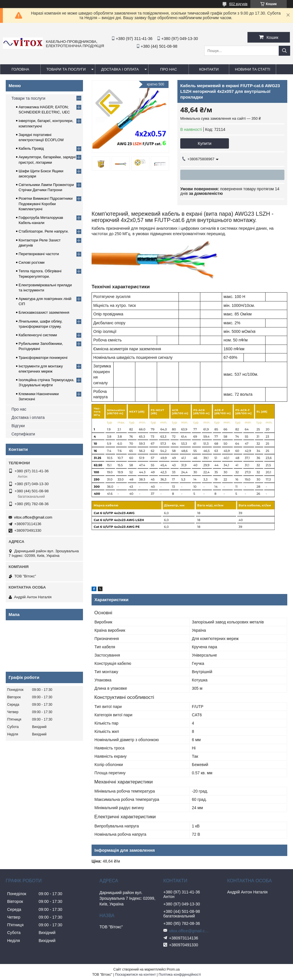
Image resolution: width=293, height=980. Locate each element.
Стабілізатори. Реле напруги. (44, 231)
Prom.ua (173, 969)
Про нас (19, 409)
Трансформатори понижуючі (43, 358)
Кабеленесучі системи (38, 335)
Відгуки (18, 426)
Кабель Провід (31, 148)
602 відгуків (238, 4)
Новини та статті (253, 69)
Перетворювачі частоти (39, 254)
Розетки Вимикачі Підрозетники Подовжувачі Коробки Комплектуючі (46, 204)
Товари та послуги (66, 69)
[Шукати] (284, 51)
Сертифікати (23, 434)
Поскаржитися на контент (135, 975)
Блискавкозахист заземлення (44, 312)
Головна (20, 69)
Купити (205, 143)
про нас (169, 69)
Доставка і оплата (120, 69)
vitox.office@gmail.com (33, 517)
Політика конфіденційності (180, 975)
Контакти (209, 69)
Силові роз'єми (32, 262)
